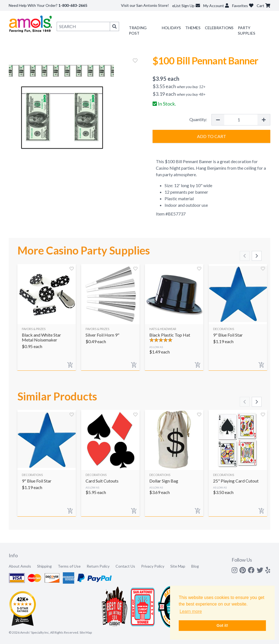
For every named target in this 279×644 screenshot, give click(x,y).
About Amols (20, 566)
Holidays (171, 28)
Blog (195, 566)
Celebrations (219, 28)
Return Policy (98, 566)
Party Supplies (247, 30)
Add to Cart (212, 136)
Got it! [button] (222, 625)
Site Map (178, 566)
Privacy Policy (153, 566)
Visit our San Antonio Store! (145, 5)
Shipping (44, 566)
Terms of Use (69, 566)
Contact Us (125, 566)
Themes (193, 28)
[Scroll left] (245, 256)
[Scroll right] (257, 256)
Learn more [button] (191, 611)
